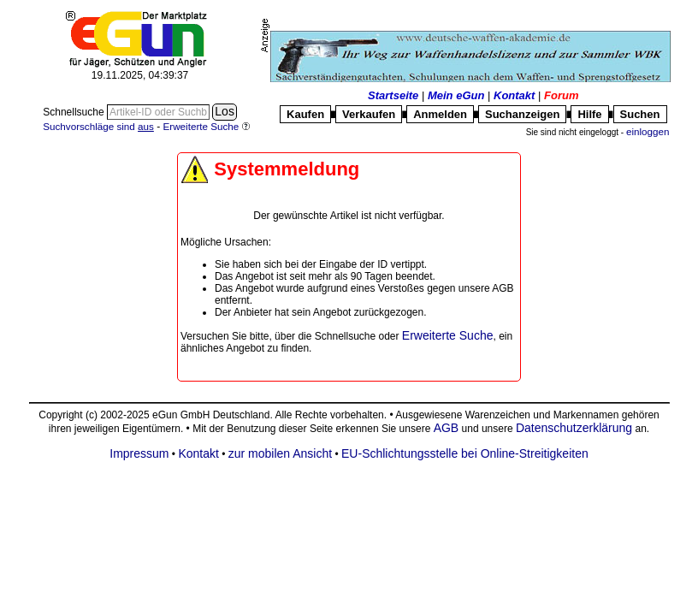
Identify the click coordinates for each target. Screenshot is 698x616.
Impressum (139, 453)
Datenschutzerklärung (574, 428)
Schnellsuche (75, 112)
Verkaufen (369, 114)
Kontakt (514, 95)
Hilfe (589, 114)
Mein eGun (456, 95)
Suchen (640, 114)
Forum (561, 95)
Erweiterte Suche (448, 335)
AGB (446, 428)
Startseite (393, 95)
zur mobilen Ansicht (280, 453)
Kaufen (305, 114)
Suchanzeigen (522, 114)
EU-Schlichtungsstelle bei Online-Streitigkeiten (465, 453)
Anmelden (440, 114)
